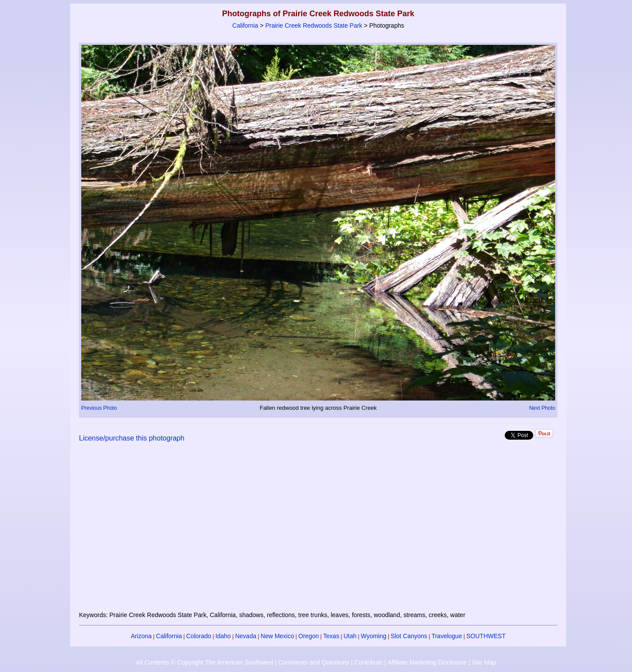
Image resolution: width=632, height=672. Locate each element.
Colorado (199, 636)
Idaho (223, 636)
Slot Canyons (409, 636)
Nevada (246, 636)
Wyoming (373, 636)
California (245, 25)
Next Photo (542, 408)
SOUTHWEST (486, 636)
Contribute (368, 662)
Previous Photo (99, 408)
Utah (350, 636)
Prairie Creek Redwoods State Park (314, 25)
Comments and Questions (314, 662)
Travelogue (447, 636)
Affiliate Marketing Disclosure (427, 662)
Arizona (141, 636)
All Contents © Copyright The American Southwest (205, 662)
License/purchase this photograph (132, 438)
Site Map (484, 662)
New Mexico (277, 636)
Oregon (309, 636)
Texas (331, 636)
